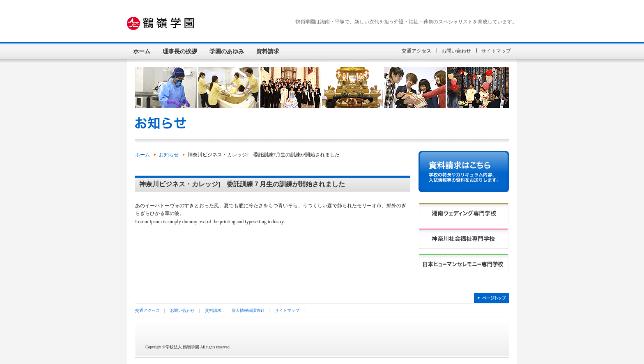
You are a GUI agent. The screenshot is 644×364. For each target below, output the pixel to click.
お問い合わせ (456, 51)
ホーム (142, 51)
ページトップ (491, 298)
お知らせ (169, 155)
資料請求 (268, 51)
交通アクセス (416, 51)
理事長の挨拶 (180, 51)
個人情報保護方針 (248, 310)
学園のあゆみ (227, 51)
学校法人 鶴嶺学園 (180, 23)
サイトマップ (496, 51)
